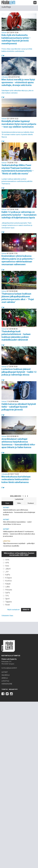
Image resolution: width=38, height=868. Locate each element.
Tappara (8, 602)
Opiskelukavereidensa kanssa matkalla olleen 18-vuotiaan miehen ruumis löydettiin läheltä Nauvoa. (18, 135)
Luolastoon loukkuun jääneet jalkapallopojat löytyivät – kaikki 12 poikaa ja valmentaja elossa (19, 372)
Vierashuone (7, 684)
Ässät (7, 605)
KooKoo (9, 581)
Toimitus (5, 689)
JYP (7, 572)
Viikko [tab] (19, 503)
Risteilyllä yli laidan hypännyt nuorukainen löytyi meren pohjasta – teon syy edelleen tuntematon (19, 124)
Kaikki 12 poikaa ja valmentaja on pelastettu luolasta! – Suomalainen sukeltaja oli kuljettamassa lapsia (19, 215)
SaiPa (8, 593)
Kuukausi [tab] (31, 503)
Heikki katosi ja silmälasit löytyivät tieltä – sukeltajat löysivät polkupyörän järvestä (19, 407)
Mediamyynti (13, 689)
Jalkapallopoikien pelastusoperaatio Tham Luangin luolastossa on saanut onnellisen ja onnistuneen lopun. (17, 225)
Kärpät (8, 584)
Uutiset (4, 33)
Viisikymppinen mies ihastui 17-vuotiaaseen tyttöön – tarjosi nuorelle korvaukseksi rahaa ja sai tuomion (19, 534)
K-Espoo (9, 578)
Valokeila (6, 675)
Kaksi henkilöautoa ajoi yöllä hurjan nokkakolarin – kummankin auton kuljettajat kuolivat (19, 512)
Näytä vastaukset (13, 610)
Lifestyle (5, 77)
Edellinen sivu (16, 496)
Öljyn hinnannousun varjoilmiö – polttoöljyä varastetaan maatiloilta (19, 545)
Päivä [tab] (7, 503)
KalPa (8, 575)
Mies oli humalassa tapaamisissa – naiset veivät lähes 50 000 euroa (17, 523)
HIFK (7, 560)
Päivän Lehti (8, 2)
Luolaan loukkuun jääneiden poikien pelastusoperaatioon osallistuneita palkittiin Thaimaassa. (17, 181)
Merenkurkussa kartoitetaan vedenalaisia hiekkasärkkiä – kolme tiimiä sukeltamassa (16, 479)
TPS (7, 596)
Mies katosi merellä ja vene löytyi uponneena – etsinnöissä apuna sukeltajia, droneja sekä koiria (18, 82)
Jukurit (8, 569)
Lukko (8, 587)
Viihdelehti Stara (7, 616)
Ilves (7, 566)
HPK (7, 563)
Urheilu (5, 678)
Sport (7, 599)
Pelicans (9, 590)
